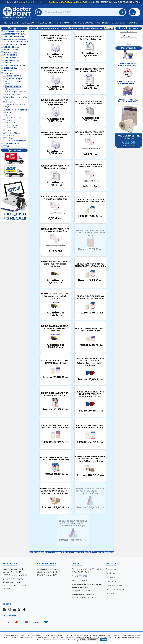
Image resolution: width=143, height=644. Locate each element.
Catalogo (28, 23)
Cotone (9, 102)
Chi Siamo (63, 23)
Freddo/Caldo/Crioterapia (17, 110)
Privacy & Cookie (83, 23)
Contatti (135, 23)
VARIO (6, 146)
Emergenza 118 (11, 60)
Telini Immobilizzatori (16, 141)
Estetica (8, 63)
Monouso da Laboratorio (11, 126)
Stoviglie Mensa (13, 133)
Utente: (129, 31)
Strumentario (11, 143)
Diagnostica (10, 52)
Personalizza (92, 640)
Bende (9, 84)
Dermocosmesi (11, 50)
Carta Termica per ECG (16, 97)
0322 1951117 (81, 576)
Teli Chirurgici (12, 138)
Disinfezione (10, 55)
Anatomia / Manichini (14, 37)
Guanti (8, 115)
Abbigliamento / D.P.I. (15, 34)
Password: (129, 36)
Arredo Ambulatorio (15, 39)
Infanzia (8, 71)
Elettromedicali (12, 58)
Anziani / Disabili (13, 81)
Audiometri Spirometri (16, 42)
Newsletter (45, 23)
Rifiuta (83, 640)
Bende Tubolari (13, 89)
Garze (8, 112)
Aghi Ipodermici (13, 76)
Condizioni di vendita (111, 23)
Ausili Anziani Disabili (15, 44)
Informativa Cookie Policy (68, 640)
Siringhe (9, 130)
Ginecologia (10, 68)
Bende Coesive (13, 86)
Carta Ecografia (13, 94)
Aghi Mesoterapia (14, 78)
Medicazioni (11, 123)
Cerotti (9, 100)
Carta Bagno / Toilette (16, 92)
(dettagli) (91, 2)
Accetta (104, 640)
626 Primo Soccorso (14, 31)
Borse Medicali (11, 47)
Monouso (8, 73)
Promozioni (10, 23)
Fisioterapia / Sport (14, 65)
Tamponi (10, 136)
